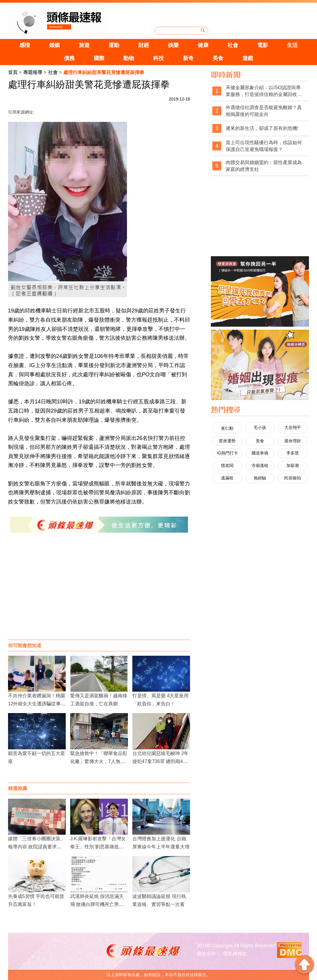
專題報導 (33, 72)
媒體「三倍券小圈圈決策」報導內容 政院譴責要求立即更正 (37, 847)
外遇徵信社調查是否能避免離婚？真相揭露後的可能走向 (264, 111)
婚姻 (54, 45)
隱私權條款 (235, 954)
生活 (292, 45)
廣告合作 (206, 954)
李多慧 (293, 453)
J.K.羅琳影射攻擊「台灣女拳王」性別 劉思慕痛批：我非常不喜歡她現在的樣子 (99, 847)
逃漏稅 (227, 478)
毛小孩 (260, 427)
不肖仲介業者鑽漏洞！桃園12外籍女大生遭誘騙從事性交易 (37, 704)
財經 (144, 45)
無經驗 (260, 478)
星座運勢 (227, 441)
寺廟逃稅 (260, 465)
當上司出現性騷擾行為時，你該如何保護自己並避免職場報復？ (264, 146)
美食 (218, 58)
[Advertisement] (99, 592)
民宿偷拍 (293, 478)
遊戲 (248, 58)
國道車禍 (260, 453)
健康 (203, 45)
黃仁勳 (227, 428)
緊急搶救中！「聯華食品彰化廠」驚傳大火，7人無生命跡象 (99, 761)
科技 (158, 58)
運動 (114, 45)
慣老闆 (227, 465)
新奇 (188, 58)
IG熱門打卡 (227, 453)
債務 (69, 58)
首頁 (13, 72)
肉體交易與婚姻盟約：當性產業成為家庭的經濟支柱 (264, 166)
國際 (99, 58)
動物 (129, 58)
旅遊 (84, 45)
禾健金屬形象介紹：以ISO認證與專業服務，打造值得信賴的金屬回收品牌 (264, 91)
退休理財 (293, 441)
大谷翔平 (293, 427)
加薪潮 (293, 465)
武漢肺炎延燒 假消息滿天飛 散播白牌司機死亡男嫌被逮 (97, 904)
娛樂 (173, 45)
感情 (25, 45)
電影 (263, 45)
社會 (233, 45)
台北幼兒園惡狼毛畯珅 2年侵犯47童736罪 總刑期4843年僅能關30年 (160, 761)
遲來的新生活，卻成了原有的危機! (262, 128)
